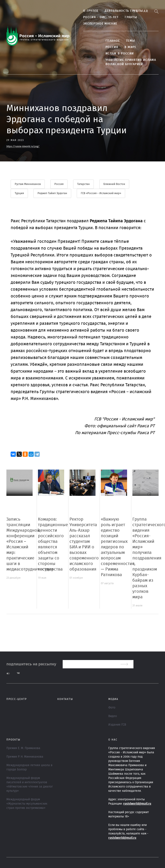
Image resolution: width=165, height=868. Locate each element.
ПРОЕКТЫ (13, 740)
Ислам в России (120, 54)
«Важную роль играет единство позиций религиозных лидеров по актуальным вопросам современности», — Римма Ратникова (118, 547)
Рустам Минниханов (28, 184)
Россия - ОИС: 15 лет (101, 17)
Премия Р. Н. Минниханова (25, 757)
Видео (113, 716)
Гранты (131, 17)
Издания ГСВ (117, 725)
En (136, 11)
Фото (112, 708)
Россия (112, 47)
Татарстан (83, 184)
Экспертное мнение (100, 24)
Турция (19, 193)
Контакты (65, 699)
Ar (146, 11)
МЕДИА (113, 699)
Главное (113, 41)
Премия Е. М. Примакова (23, 748)
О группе (91, 11)
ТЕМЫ (130, 41)
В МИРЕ (130, 47)
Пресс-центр (17, 699)
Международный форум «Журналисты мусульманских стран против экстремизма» (27, 804)
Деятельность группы (124, 11)
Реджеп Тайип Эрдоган (52, 193)
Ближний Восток (114, 184)
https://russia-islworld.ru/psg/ (23, 146)
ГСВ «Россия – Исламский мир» (101, 193)
